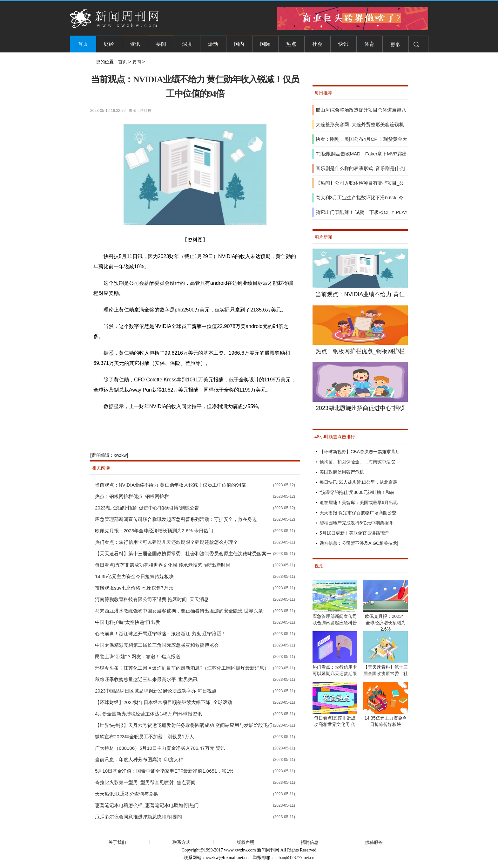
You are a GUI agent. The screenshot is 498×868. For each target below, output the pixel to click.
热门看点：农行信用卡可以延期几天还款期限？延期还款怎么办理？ (166, 542)
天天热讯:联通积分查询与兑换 (127, 794)
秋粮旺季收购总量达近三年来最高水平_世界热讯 (146, 679)
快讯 (343, 44)
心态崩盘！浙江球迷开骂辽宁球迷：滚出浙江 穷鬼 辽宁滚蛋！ (161, 634)
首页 (83, 44)
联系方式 (181, 842)
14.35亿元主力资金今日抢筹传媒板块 (134, 576)
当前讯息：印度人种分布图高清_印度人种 (139, 759)
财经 (109, 44)
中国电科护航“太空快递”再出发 (128, 622)
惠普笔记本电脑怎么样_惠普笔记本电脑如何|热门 (147, 805)
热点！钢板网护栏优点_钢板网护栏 (132, 496)
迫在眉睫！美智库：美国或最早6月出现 (359, 502)
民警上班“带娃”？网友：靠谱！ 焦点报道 (138, 656)
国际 (265, 44)
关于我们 (117, 842)
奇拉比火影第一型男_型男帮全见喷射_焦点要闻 (145, 782)
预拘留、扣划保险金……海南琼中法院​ (357, 462)
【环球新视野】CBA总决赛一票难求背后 (360, 452)
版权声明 (246, 842)
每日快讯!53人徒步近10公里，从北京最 (358, 482)
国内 (239, 44)
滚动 (213, 44)
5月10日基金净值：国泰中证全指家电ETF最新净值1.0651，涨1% (164, 771)
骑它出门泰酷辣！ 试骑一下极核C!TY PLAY (362, 212)
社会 (317, 44)
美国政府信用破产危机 (342, 472)
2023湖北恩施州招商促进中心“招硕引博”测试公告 (147, 508)
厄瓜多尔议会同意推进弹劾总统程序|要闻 (138, 817)
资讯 (135, 44)
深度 (187, 44)
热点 (291, 44)
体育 (369, 44)
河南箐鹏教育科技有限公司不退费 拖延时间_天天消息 (152, 599)
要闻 (161, 44)
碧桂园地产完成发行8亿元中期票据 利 (357, 523)
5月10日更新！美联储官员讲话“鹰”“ (354, 533)
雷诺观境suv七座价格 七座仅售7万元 (134, 588)
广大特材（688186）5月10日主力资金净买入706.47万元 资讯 (160, 748)
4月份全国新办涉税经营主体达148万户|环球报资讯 (148, 714)
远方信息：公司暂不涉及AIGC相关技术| (359, 543)
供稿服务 (374, 842)
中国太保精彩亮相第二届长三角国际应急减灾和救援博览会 (157, 645)
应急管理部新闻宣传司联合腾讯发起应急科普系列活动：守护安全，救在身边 (176, 519)
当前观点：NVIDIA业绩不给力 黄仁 (360, 294)
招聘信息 (310, 842)
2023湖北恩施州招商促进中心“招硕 (360, 408)
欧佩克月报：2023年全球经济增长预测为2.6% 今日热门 (154, 531)
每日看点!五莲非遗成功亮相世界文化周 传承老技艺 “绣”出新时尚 (163, 565)
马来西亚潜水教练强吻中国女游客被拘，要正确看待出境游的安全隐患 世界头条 (179, 611)
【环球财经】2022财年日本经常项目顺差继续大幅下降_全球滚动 (164, 702)
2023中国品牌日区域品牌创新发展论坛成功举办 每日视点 (156, 691)
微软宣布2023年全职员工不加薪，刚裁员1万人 (145, 737)
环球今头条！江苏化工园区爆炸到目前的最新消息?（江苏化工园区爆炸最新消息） (182, 668)
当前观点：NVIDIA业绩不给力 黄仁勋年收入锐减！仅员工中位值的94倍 (171, 485)
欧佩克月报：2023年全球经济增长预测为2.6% (385, 623)
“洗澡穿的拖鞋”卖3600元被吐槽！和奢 (357, 492)
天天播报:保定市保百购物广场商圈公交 (358, 513)
